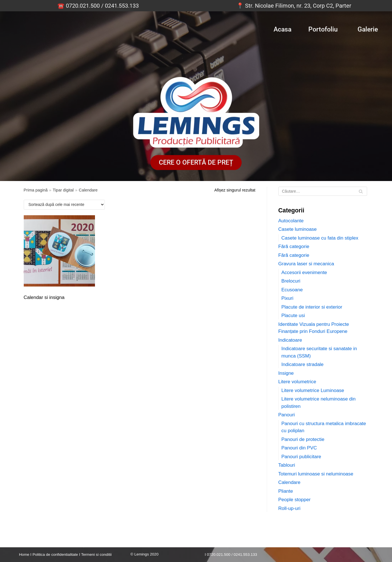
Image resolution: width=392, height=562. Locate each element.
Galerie (368, 28)
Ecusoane (292, 290)
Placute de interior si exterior (312, 307)
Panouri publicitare (301, 457)
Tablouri (287, 465)
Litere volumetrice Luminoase (313, 390)
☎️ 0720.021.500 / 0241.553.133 (98, 6)
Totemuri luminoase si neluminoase (316, 474)
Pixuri (288, 298)
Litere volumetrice (297, 382)
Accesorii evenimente (304, 273)
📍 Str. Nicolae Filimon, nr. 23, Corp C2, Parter (294, 6)
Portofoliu (323, 28)
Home (24, 555)
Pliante (286, 491)
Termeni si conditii (96, 555)
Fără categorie (294, 246)
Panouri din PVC (299, 448)
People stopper (294, 500)
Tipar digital (63, 190)
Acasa (282, 28)
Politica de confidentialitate (55, 555)
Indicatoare (290, 340)
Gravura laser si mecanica (306, 264)
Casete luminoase (298, 229)
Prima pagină (36, 190)
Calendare (289, 482)
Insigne (286, 373)
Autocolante (291, 221)
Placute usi (293, 316)
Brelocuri (291, 281)
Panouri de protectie (303, 439)
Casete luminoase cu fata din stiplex (320, 238)
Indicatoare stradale (303, 364)
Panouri (287, 415)
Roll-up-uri (289, 508)
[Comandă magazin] (64, 205)
